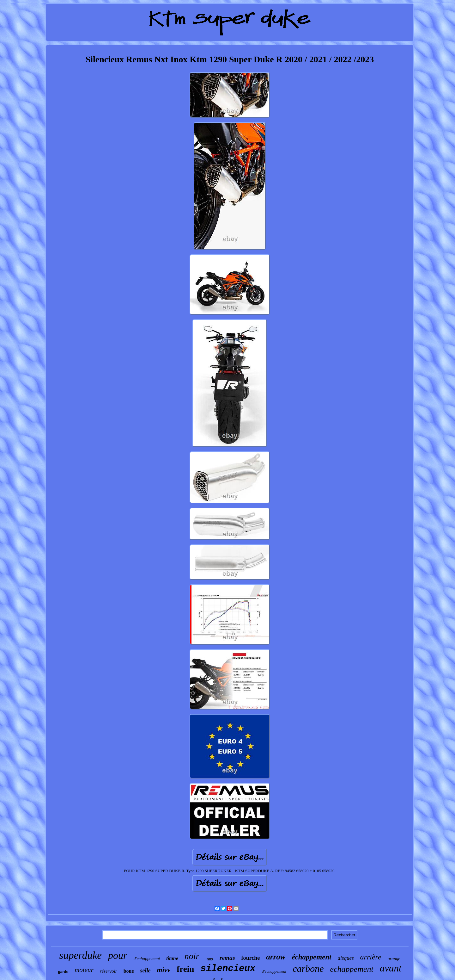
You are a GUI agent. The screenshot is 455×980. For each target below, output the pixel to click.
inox (209, 959)
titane (172, 958)
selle (146, 971)
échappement (311, 957)
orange (394, 959)
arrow (276, 957)
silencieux (228, 969)
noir (192, 956)
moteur (84, 970)
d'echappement (147, 959)
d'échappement (274, 971)
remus (227, 958)
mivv (164, 970)
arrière (371, 957)
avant (391, 968)
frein (185, 969)
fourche (251, 958)
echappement (352, 969)
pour (118, 955)
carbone (308, 968)
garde (63, 972)
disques (346, 958)
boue (129, 971)
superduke (81, 955)
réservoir (109, 971)
